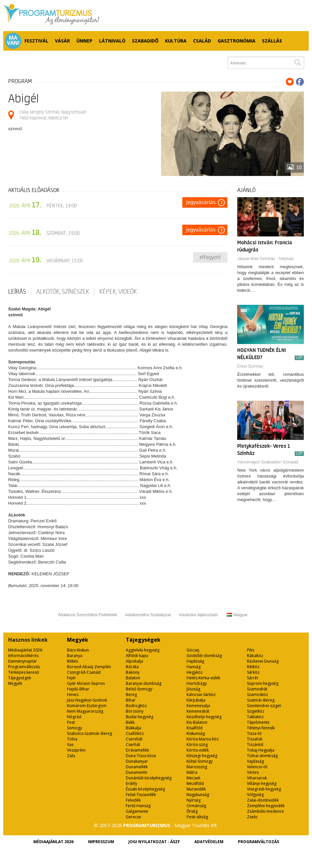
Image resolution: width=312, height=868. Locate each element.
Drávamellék (137, 750)
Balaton (133, 678)
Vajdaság (255, 761)
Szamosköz (257, 694)
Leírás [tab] (17, 292)
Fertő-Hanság (138, 806)
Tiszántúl (255, 745)
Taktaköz (255, 717)
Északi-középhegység (145, 789)
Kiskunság (196, 733)
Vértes (253, 772)
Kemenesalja (198, 706)
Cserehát (134, 739)
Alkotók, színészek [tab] (63, 292)
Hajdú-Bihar (78, 689)
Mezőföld (195, 783)
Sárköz (253, 672)
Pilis (251, 650)
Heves (73, 694)
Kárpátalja (196, 700)
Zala (71, 756)
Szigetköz (256, 711)
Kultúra (176, 41)
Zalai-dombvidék (263, 800)
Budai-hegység (140, 717)
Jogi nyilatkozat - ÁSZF (154, 842)
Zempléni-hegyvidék (266, 806)
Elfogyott (210, 257)
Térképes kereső (24, 672)
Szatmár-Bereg (261, 700)
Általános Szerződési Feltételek (87, 615)
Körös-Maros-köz (203, 739)
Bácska (132, 667)
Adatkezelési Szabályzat (148, 615)
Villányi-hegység (262, 783)
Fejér (72, 678)
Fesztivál (36, 41)
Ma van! (13, 40)
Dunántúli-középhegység (149, 778)
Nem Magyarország (85, 711)
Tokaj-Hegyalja (261, 750)
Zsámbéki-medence (265, 811)
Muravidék (196, 789)
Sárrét (253, 678)
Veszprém (76, 750)
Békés (73, 661)
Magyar (237, 615)
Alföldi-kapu (137, 656)
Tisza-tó (254, 733)
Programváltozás (24, 667)
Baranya (75, 656)
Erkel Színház (250, 366)
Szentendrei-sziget (264, 706)
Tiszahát (255, 739)
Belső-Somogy (139, 689)
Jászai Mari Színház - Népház (265, 259)
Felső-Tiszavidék (141, 795)
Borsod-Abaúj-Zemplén (89, 667)
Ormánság (196, 806)
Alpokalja (134, 661)
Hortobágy (197, 683)
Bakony (133, 672)
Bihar (131, 700)
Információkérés (23, 656)
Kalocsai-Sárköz (201, 694)
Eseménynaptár (23, 661)
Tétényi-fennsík (261, 728)
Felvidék (133, 800)
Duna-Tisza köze (141, 756)
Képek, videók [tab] (118, 292)
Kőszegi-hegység (202, 756)
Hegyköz (195, 672)
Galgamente (137, 811)
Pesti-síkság (197, 817)
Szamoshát (257, 689)
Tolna (72, 739)
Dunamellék (137, 767)
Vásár (62, 41)
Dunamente (137, 772)
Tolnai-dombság (262, 756)
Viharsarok (257, 778)
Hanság (194, 667)
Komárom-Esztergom (87, 706)
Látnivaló (112, 41)
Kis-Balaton (197, 722)
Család (202, 41)
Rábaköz (255, 656)
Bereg (131, 694)
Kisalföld (195, 728)
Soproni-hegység (263, 683)
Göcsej (193, 650)
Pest (71, 722)
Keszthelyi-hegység (204, 717)
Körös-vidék (198, 750)
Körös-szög (197, 745)
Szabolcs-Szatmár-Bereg (90, 733)
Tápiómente (258, 722)
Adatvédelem (209, 842)
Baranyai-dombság (144, 683)
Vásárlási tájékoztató (198, 615)
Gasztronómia (237, 41)
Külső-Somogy (200, 761)
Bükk (130, 722)
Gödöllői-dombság (204, 656)
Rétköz (253, 667)
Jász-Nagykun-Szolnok (87, 700)
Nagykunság (198, 795)
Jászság (193, 689)
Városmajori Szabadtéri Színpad (268, 462)
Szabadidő (145, 41)
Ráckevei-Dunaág (263, 661)
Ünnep (84, 41)
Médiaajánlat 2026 (25, 650)
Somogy (74, 728)
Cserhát (133, 745)
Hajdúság (195, 661)
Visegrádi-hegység (264, 789)
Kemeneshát (198, 711)
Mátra (192, 772)
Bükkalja (133, 728)
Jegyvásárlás (201, 202)
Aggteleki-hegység (143, 650)
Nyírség (194, 800)
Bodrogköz (136, 706)
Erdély (131, 783)
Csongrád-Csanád (84, 672)
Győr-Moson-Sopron (86, 683)
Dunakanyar (137, 761)
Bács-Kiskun (78, 650)
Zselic (252, 817)
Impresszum (101, 842)
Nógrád (74, 717)
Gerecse (133, 817)
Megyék (15, 683)
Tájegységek (20, 678)
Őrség (192, 811)
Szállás (272, 41)
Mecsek (193, 778)
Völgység (255, 795)
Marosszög (197, 767)
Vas (70, 745)
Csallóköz (135, 733)
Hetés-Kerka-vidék (203, 678)
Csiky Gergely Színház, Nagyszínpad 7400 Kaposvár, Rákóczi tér (53, 115)
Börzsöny (135, 711)
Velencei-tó (257, 767)
